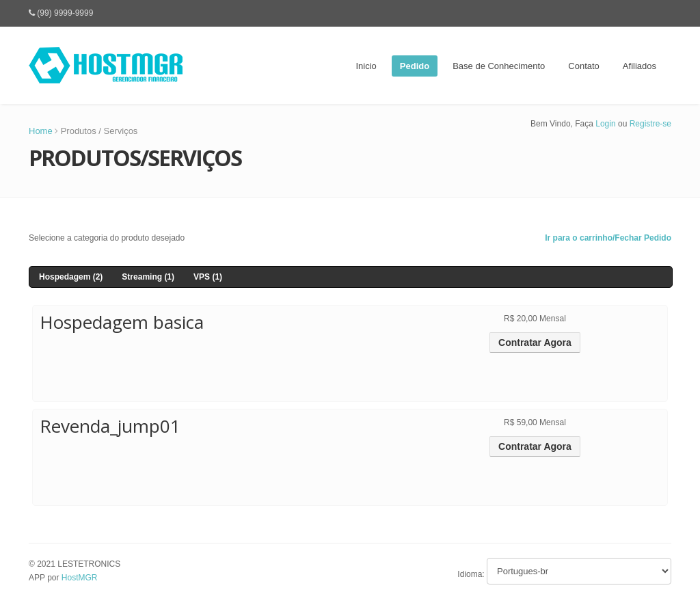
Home (41, 131)
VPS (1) (208, 277)
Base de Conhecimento (499, 66)
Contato (584, 66)
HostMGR (80, 578)
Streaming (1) (148, 277)
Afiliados (640, 66)
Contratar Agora (535, 342)
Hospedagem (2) (71, 277)
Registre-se (650, 124)
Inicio (366, 66)
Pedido (415, 66)
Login (605, 124)
